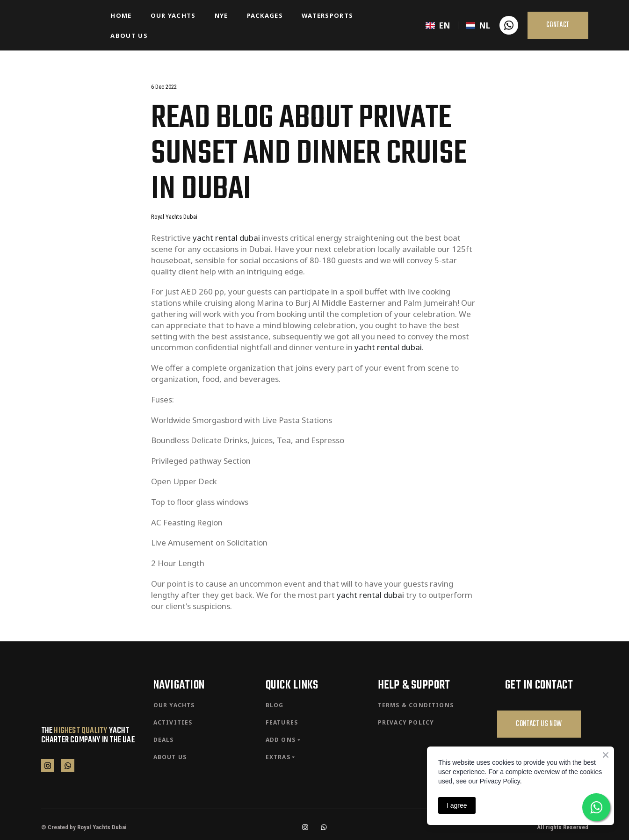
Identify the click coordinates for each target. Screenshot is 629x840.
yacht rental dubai (226, 238)
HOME (121, 15)
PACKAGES (265, 15)
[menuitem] (438, 25)
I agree (457, 805)
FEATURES (282, 722)
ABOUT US (129, 36)
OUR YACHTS (173, 15)
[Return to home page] (69, 25)
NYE (221, 15)
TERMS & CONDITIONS (416, 705)
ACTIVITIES (173, 722)
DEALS (164, 740)
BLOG (275, 705)
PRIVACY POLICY (406, 722)
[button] (509, 25)
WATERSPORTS (327, 15)
